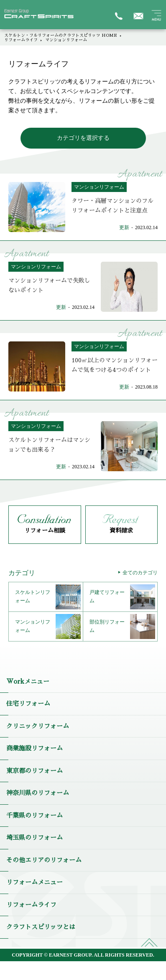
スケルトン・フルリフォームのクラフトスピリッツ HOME (61, 35)
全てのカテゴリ (140, 573)
